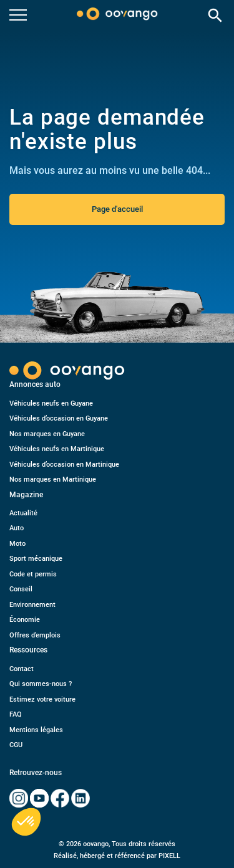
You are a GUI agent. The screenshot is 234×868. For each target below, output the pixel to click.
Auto (17, 528)
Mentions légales (36, 730)
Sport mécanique (36, 559)
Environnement (32, 605)
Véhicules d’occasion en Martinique (64, 465)
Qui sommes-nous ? (41, 684)
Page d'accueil (117, 209)
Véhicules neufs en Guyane (51, 403)
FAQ (16, 714)
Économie (25, 620)
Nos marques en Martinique (53, 479)
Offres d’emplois (35, 635)
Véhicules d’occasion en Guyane (59, 418)
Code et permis (33, 574)
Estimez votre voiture (42, 699)
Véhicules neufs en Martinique (57, 449)
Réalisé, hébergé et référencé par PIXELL (117, 856)
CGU (16, 745)
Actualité (23, 513)
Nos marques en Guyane (47, 434)
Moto (17, 544)
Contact (22, 669)
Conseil (21, 589)
